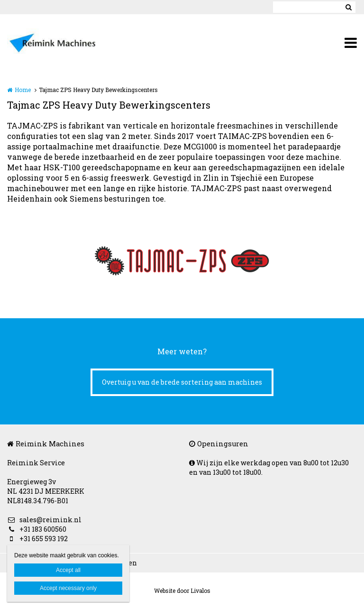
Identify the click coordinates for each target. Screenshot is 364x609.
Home (23, 90)
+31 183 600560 (37, 529)
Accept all (68, 570)
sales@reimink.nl (44, 520)
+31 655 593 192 (37, 539)
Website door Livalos (182, 591)
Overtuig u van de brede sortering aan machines (182, 382)
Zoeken (348, 7)
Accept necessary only (68, 588)
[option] (182, 261)
